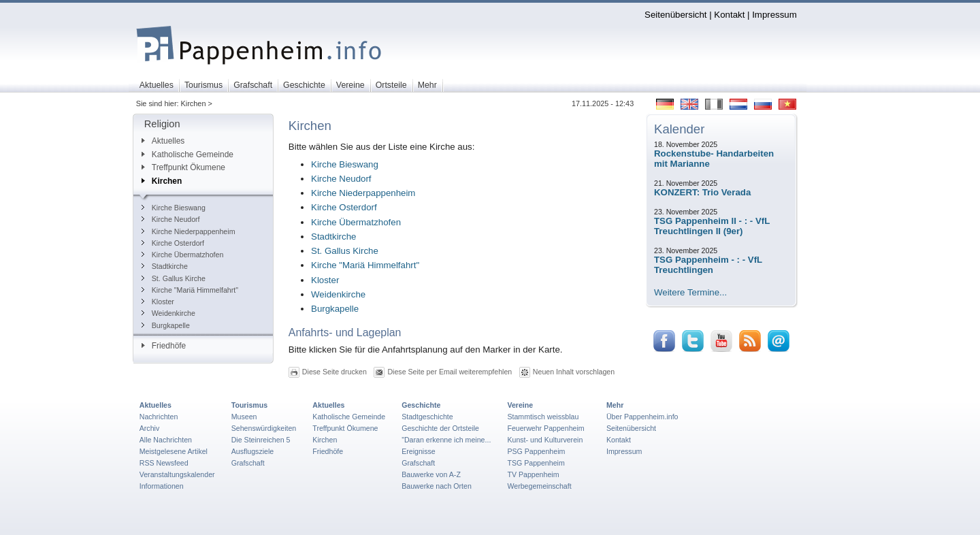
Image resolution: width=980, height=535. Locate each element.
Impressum (774, 15)
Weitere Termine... (690, 292)
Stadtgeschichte (427, 417)
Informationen (162, 486)
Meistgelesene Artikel (174, 451)
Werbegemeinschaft (539, 486)
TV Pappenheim (533, 474)
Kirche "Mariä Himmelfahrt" (190, 290)
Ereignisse (419, 451)
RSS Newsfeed (164, 463)
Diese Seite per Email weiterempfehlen (450, 372)
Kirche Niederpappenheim (189, 231)
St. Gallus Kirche (174, 278)
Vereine (520, 405)
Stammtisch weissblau (543, 417)
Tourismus (249, 405)
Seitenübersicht (675, 15)
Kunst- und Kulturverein (545, 440)
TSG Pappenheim (536, 463)
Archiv (149, 428)
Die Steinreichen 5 (261, 440)
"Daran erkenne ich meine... (446, 440)
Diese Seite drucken (334, 372)
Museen (244, 417)
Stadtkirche (165, 266)
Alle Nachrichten (166, 440)
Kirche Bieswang (174, 208)
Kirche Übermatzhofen (183, 255)
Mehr (615, 405)
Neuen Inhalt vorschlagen (574, 372)
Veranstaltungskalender (177, 474)
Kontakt (729, 15)
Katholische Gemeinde (187, 155)
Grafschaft (248, 463)
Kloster (158, 302)
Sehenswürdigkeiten (264, 428)
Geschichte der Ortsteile (440, 428)
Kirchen (162, 181)
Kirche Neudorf (171, 219)
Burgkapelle (166, 325)
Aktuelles (163, 141)
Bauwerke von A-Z (431, 474)
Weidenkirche (168, 313)
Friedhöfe (164, 346)
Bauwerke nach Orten (437, 486)
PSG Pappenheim (536, 451)
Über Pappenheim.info (642, 417)
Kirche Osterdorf (173, 243)
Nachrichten (159, 417)
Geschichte (421, 405)
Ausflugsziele (253, 451)
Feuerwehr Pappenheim (545, 428)
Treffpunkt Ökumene (183, 167)
